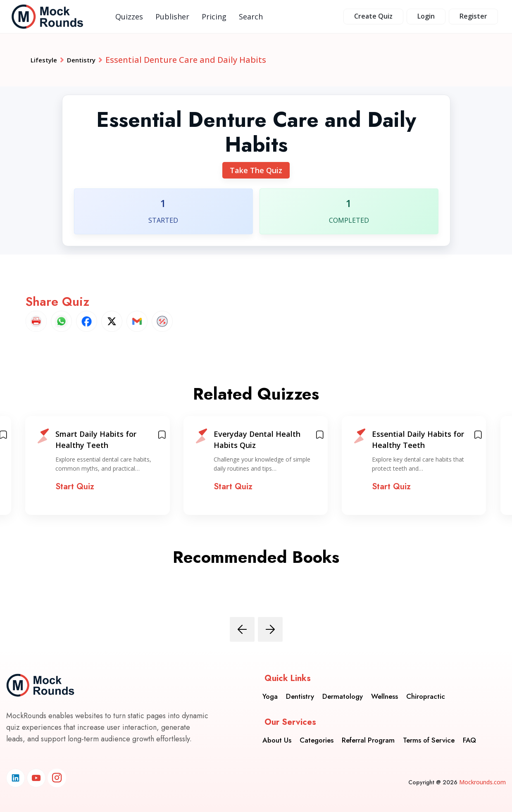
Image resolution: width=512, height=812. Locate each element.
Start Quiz (75, 487)
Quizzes (129, 17)
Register (473, 16)
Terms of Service (429, 734)
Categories (317, 734)
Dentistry (94, 60)
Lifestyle (48, 60)
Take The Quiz (256, 170)
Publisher (172, 17)
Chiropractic (426, 690)
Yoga (270, 690)
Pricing (214, 17)
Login (426, 16)
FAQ (469, 734)
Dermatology (343, 690)
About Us (277, 734)
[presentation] (242, 629)
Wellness (385, 690)
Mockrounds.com (482, 782)
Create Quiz (373, 16)
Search (251, 17)
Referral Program (368, 734)
